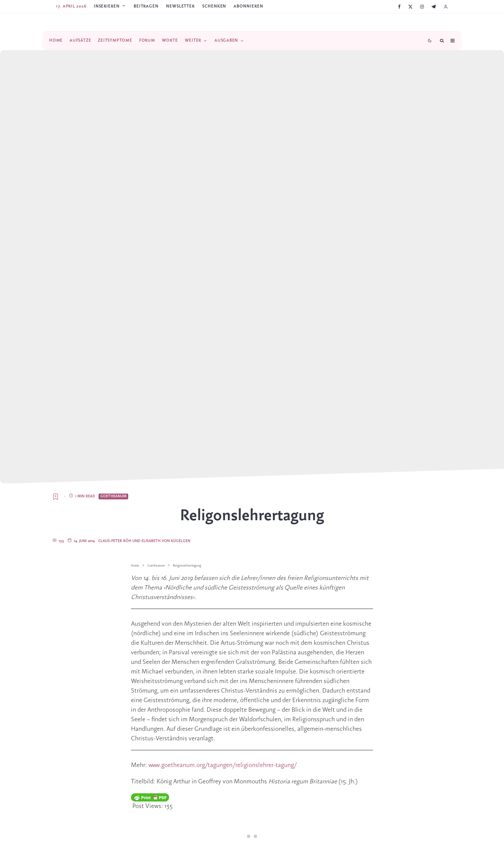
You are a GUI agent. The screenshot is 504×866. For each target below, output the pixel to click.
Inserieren (107, 6)
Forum (147, 40)
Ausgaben (226, 40)
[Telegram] (434, 7)
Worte (170, 40)
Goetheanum (113, 496)
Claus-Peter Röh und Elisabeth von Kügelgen (144, 541)
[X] (410, 7)
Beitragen (146, 6)
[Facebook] (399, 7)
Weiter (193, 40)
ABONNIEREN (248, 6)
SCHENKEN (214, 6)
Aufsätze (80, 40)
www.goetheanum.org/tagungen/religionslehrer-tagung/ (223, 765)
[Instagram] (422, 7)
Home (56, 40)
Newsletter (180, 6)
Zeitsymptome (115, 40)
